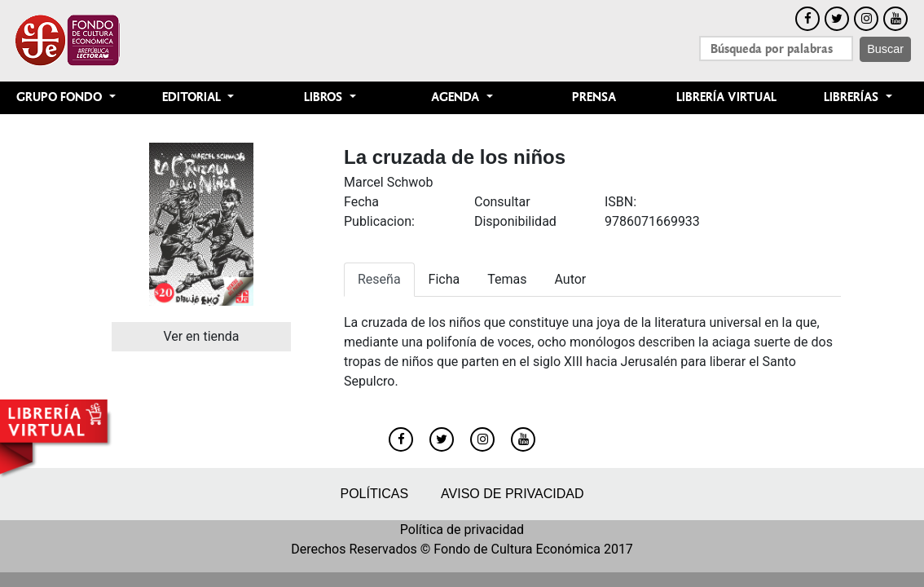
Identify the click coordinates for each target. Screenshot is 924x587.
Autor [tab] (570, 279)
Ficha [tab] (444, 279)
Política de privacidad (462, 530)
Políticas (374, 494)
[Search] (776, 49)
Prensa (594, 97)
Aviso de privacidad (512, 494)
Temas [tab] (507, 279)
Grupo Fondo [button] (61, 97)
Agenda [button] (457, 97)
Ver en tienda (201, 336)
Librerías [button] (853, 97)
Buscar (885, 49)
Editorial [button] (193, 97)
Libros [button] (325, 97)
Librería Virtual (726, 97)
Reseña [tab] (379, 279)
